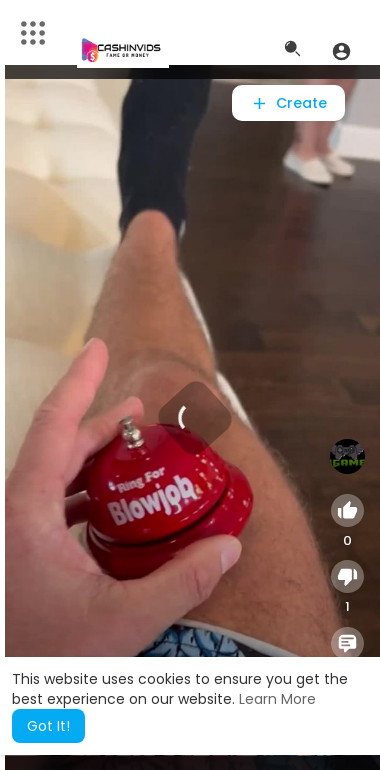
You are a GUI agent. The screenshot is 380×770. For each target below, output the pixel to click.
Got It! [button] (48, 726)
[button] (341, 51)
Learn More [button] (277, 699)
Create (288, 103)
